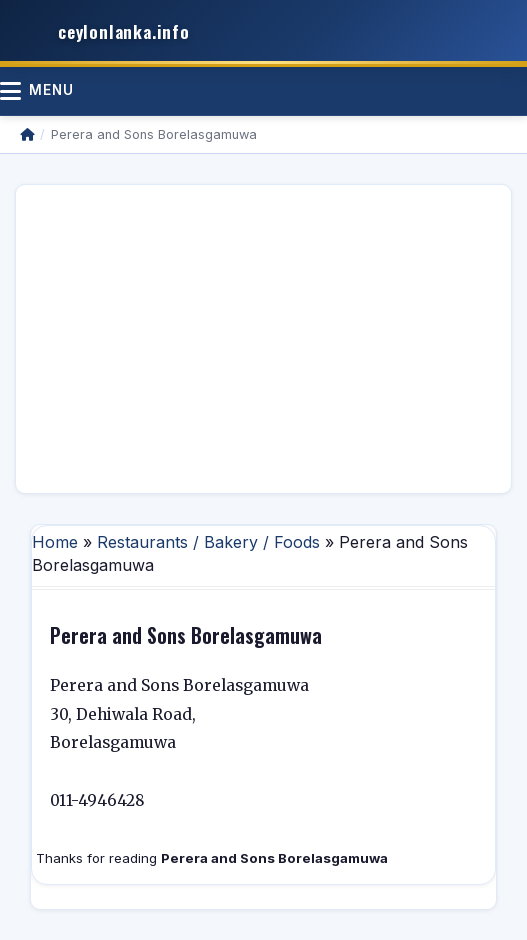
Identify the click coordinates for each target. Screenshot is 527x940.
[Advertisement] (263, 339)
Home (55, 542)
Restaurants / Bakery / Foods (208, 542)
